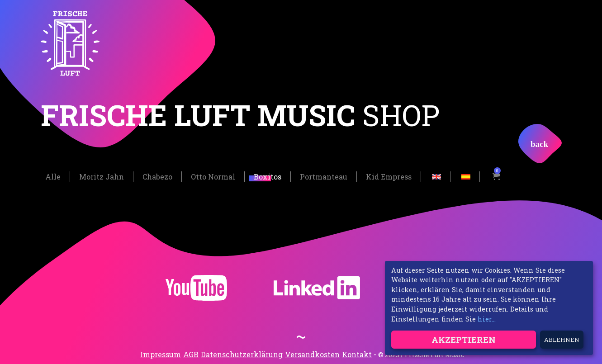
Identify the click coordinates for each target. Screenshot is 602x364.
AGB (191, 354)
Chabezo (157, 177)
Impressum (161, 354)
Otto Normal (213, 177)
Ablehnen (562, 340)
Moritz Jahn (102, 177)
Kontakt (357, 354)
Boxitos (268, 177)
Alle (53, 177)
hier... (487, 319)
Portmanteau (324, 177)
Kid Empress (389, 177)
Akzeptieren (464, 339)
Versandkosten (312, 354)
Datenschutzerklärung (242, 354)
